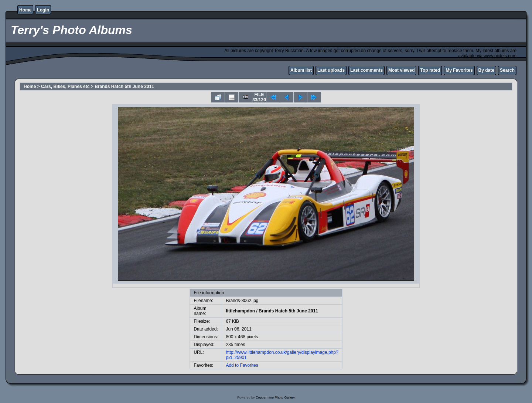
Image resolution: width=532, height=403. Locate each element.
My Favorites (459, 70)
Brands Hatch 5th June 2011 (124, 87)
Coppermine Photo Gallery (275, 397)
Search (507, 70)
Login (43, 10)
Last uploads (331, 70)
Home (25, 10)
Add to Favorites (242, 365)
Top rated (430, 70)
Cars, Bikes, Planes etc (65, 87)
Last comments (366, 70)
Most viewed (401, 70)
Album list (301, 70)
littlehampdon (240, 311)
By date (486, 70)
